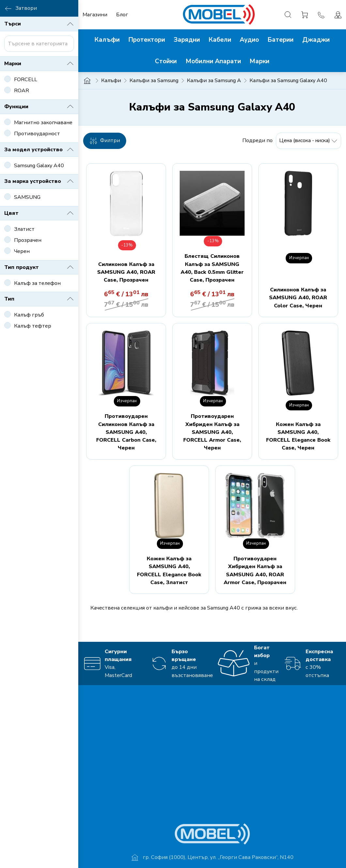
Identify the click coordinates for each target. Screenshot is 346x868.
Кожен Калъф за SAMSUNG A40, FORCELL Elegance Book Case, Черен (298, 436)
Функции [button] (39, 107)
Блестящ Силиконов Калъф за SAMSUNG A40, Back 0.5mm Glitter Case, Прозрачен (212, 268)
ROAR (22, 91)
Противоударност (37, 134)
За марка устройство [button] (39, 181)
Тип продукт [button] (39, 267)
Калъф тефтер (33, 326)
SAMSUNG (27, 197)
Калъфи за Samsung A (214, 81)
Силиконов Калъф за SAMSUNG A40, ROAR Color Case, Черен (298, 298)
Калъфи (111, 81)
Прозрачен (28, 240)
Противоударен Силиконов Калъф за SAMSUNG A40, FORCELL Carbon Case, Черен (126, 432)
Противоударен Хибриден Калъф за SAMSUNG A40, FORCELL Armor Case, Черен (212, 432)
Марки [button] (39, 64)
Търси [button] (39, 24)
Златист (24, 229)
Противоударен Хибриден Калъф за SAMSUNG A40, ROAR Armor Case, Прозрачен (255, 571)
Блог (122, 15)
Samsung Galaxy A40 (39, 166)
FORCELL (26, 80)
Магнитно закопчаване (43, 123)
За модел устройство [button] (39, 150)
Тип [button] (39, 299)
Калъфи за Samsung (154, 81)
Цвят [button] (39, 213)
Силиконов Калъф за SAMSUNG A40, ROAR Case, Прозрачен (126, 272)
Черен (22, 251)
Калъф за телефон (37, 283)
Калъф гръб (29, 315)
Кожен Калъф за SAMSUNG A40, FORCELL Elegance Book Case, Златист (169, 571)
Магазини (95, 15)
